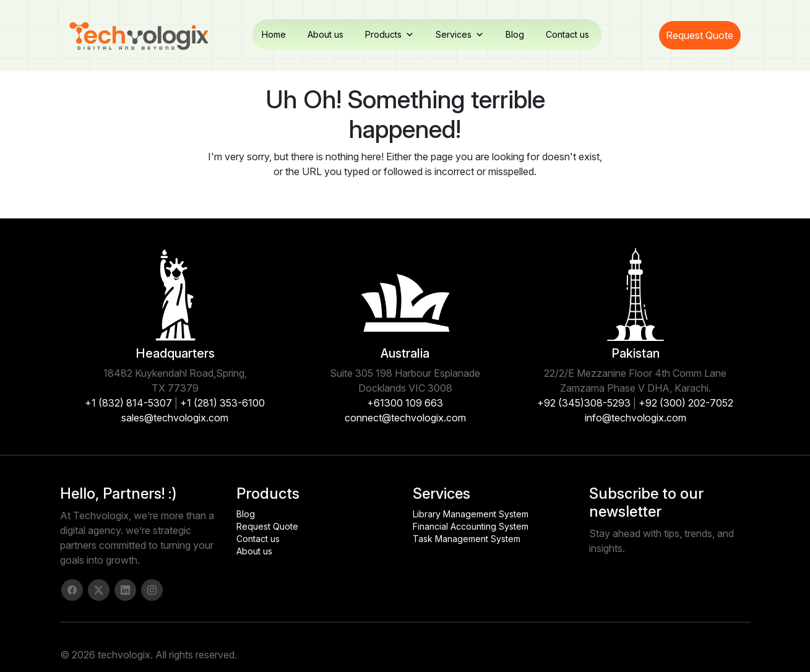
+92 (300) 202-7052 (686, 403)
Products (390, 35)
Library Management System (471, 514)
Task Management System (467, 539)
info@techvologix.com (636, 418)
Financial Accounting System (471, 526)
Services (460, 35)
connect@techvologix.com (405, 418)
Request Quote (700, 35)
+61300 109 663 (405, 403)
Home (274, 34)
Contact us (567, 34)
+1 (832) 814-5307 (128, 403)
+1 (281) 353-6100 (222, 403)
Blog (515, 34)
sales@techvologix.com (175, 418)
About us (325, 34)
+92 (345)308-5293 (584, 403)
